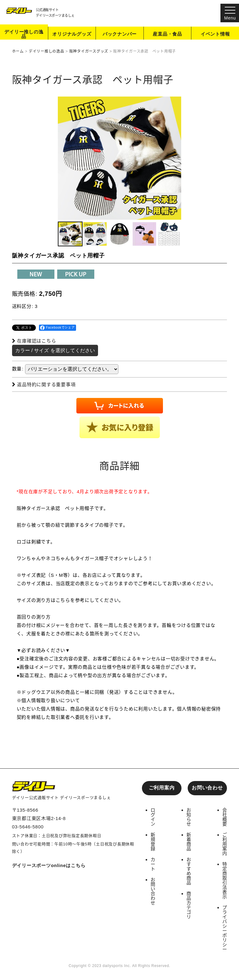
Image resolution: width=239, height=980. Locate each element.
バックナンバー (120, 35)
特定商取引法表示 (225, 880)
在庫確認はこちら (34, 341)
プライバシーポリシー (225, 928)
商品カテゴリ (189, 905)
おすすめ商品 (189, 871)
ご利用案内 (162, 788)
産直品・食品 (167, 35)
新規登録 (153, 842)
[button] (70, 234)
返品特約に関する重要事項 (44, 385)
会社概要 (225, 817)
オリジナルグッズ (72, 35)
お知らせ (189, 817)
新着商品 (189, 842)
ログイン (153, 817)
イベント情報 (215, 35)
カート (153, 864)
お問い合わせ (207, 788)
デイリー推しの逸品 (24, 34)
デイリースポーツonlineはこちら (49, 865)
